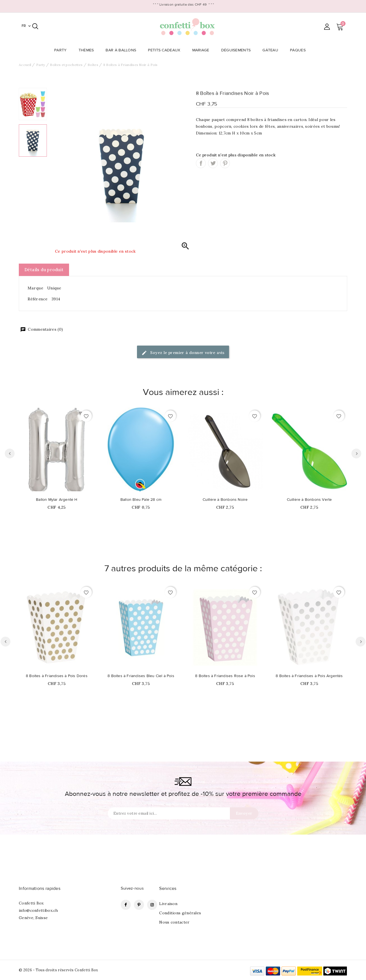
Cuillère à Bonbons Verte (309, 500)
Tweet (213, 163)
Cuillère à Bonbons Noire (225, 500)
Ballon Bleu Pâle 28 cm (141, 500)
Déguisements (238, 50)
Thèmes (88, 50)
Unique (54, 288)
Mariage (203, 50)
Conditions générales (180, 913)
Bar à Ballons (123, 50)
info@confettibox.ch (38, 910)
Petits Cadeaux (166, 50)
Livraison (168, 904)
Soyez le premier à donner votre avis (183, 353)
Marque (35, 288)
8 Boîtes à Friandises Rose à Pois (225, 676)
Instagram (152, 905)
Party (62, 50)
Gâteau (272, 50)
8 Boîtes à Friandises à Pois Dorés (57, 676)
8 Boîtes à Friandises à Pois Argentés (309, 676)
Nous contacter (174, 922)
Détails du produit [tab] (44, 270)
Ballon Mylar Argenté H (57, 500)
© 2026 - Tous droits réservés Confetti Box (59, 970)
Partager (201, 163)
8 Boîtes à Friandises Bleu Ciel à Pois (141, 676)
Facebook (126, 905)
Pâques (299, 50)
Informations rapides (40, 888)
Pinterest (225, 163)
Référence (38, 299)
